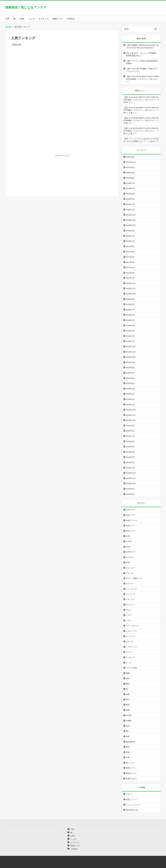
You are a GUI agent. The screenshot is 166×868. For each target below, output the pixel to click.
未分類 (129, 715)
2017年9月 (130, 246)
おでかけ (130, 557)
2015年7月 (130, 373)
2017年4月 (130, 268)
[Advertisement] (62, 77)
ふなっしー (130, 568)
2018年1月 (130, 241)
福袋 (128, 736)
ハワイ (129, 620)
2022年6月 (130, 157)
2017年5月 (130, 262)
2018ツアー (131, 531)
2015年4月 (130, 389)
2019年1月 (130, 210)
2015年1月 (130, 405)
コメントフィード (133, 805)
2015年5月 (130, 383)
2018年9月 (130, 231)
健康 (128, 673)
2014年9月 (130, 426)
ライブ (129, 652)
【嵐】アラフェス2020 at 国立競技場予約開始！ (142, 62)
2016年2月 (130, 336)
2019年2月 (130, 204)
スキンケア (130, 599)
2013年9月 (130, 489)
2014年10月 (131, 420)
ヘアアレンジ (131, 647)
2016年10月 (131, 294)
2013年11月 (131, 478)
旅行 (128, 700)
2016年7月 (130, 310)
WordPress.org (132, 810)
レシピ (129, 663)
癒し (128, 731)
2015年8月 (130, 368)
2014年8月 (130, 431)
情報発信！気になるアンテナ (26, 7)
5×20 (128, 536)
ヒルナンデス (131, 631)
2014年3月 (130, 457)
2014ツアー (131, 510)
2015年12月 (131, 347)
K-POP (129, 541)
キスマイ (130, 584)
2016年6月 (130, 315)
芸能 (128, 752)
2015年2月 (130, 399)
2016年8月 (130, 304)
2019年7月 (130, 183)
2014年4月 (130, 452)
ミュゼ (31, 19)
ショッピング (131, 589)
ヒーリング (130, 636)
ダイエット (43, 19)
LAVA (22, 19)
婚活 (128, 684)
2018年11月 (131, 220)
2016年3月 (130, 331)
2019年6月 (130, 188)
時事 (128, 710)
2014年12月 (131, 410)
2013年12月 (131, 473)
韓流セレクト (131, 773)
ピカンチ (130, 641)
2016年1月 (130, 341)
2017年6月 (130, 257)
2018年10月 (131, 225)
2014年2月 (130, 462)
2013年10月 (131, 484)
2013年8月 (130, 494)
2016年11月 (131, 289)
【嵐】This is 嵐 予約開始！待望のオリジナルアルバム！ (142, 70)
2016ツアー (131, 526)
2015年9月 (130, 362)
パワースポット (132, 626)
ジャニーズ (130, 594)
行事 (128, 757)
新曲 (128, 694)
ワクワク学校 (131, 668)
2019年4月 (130, 199)
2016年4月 (130, 326)
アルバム (130, 573)
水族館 (129, 721)
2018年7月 (130, 236)
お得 (128, 562)
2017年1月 (130, 278)
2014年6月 (130, 441)
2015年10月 (131, 357)
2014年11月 (131, 415)
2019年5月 (130, 194)
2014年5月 (130, 447)
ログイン (130, 794)
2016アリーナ (132, 520)
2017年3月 (130, 273)
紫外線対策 (130, 742)
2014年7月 (130, 436)
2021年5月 (130, 167)
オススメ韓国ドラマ (134, 578)
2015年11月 (131, 352)
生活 (128, 726)
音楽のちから (131, 779)
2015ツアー (131, 515)
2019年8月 (130, 178)
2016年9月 (130, 299)
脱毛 (128, 747)
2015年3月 (130, 394)
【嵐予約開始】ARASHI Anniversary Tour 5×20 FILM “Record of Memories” (142, 46)
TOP (7, 19)
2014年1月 (130, 468)
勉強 (128, 678)
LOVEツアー (131, 552)
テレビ (129, 610)
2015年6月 (130, 378)
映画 (128, 705)
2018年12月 (131, 215)
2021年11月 (131, 162)
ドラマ (129, 615)
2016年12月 (131, 283)
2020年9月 (130, 173)
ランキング (130, 657)
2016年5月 (130, 320)
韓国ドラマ (58, 19)
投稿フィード (131, 799)
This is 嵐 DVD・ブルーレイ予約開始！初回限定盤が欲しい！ (142, 54)
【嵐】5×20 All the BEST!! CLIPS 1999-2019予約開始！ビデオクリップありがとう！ (143, 79)
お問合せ (71, 19)
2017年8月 (130, 252)
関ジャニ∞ (130, 763)
